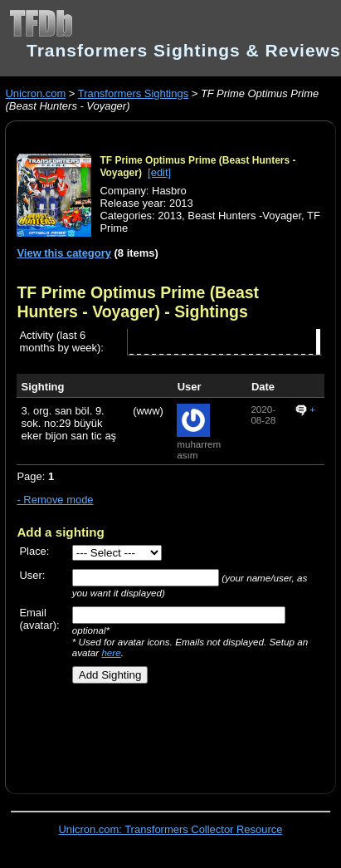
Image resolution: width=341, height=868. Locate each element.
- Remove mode (55, 500)
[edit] (159, 172)
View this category (64, 253)
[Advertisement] (163, 733)
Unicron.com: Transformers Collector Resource (171, 829)
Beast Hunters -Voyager (244, 216)
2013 (170, 216)
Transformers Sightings (133, 93)
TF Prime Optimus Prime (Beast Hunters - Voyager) (138, 302)
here (111, 652)
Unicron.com (35, 93)
